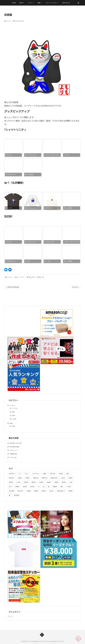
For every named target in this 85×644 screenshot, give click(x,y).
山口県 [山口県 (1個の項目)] (18, 482)
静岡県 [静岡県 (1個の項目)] (36, 491)
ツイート (10, 616)
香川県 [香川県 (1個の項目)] (51, 491)
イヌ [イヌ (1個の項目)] (20, 474)
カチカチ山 (13, 457)
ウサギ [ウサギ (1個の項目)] (26, 474)
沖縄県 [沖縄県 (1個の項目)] (17, 486)
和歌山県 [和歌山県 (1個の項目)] (36, 478)
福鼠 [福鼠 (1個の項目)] (62, 486)
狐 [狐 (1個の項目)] (44, 486)
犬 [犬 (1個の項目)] (39, 486)
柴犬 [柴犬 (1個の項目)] (10, 486)
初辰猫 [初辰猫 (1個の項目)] (27, 478)
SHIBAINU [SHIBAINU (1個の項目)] (12, 474)
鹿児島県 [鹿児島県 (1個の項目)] (17, 495)
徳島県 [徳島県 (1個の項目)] (49, 482)
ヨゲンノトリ (14, 450)
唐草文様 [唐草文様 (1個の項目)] (44, 478)
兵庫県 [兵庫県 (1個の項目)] (20, 478)
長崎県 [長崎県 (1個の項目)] (29, 491)
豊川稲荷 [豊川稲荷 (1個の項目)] (12, 491)
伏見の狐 (76, 287)
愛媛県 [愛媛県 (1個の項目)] (56, 482)
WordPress (61, 641)
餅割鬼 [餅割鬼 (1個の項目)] (44, 491)
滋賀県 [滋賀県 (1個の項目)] (25, 486)
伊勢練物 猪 (13, 454)
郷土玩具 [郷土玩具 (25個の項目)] (20, 491)
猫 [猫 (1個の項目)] (49, 486)
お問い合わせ (66, 3)
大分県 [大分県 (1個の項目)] (63, 478)
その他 (14, 419)
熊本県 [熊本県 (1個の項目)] (32, 486)
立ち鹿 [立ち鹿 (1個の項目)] (69, 486)
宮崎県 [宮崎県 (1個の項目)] (11, 482)
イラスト (30, 3)
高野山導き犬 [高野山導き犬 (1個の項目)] (61, 491)
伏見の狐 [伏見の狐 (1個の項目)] (52, 474)
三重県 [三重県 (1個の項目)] (44, 474)
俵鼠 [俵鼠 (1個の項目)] (68, 474)
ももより (8, 21)
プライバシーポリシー (52, 3)
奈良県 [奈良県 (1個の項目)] (70, 478)
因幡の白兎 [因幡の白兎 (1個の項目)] (54, 478)
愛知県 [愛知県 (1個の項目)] (64, 482)
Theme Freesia (44, 641)
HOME (14, 3)
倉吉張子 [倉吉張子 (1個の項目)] (12, 478)
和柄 (14, 426)
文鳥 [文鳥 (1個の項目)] (71, 482)
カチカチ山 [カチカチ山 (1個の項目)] (35, 474)
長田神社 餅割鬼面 (12, 287)
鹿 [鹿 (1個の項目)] (10, 495)
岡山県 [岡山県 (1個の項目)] (26, 482)
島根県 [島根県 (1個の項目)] (34, 482)
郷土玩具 (32, 277)
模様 (39, 3)
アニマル (15, 408)
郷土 (16, 277)
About (22, 3)
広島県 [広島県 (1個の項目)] (41, 482)
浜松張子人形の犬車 (16, 443)
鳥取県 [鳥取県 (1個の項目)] (70, 491)
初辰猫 (38, 277)
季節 (14, 415)
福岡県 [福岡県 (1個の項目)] (55, 486)
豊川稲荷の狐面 (14, 447)
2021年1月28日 (18, 21)
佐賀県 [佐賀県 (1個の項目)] (61, 474)
